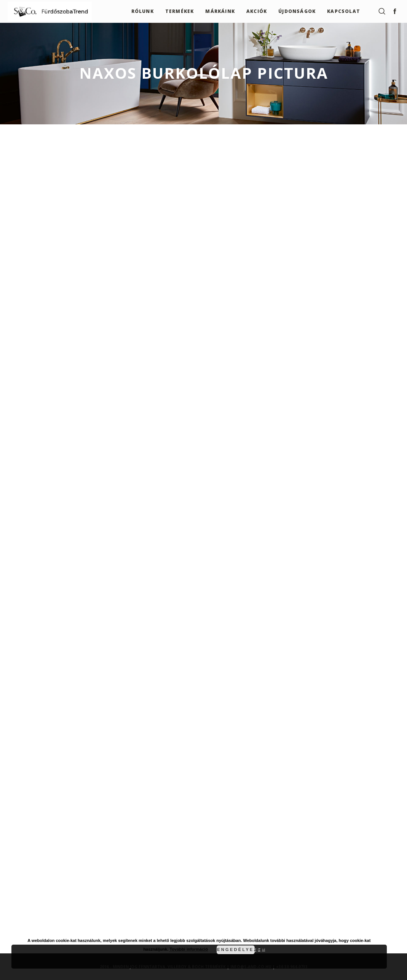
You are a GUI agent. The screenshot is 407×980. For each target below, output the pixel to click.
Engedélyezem (236, 950)
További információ (189, 949)
